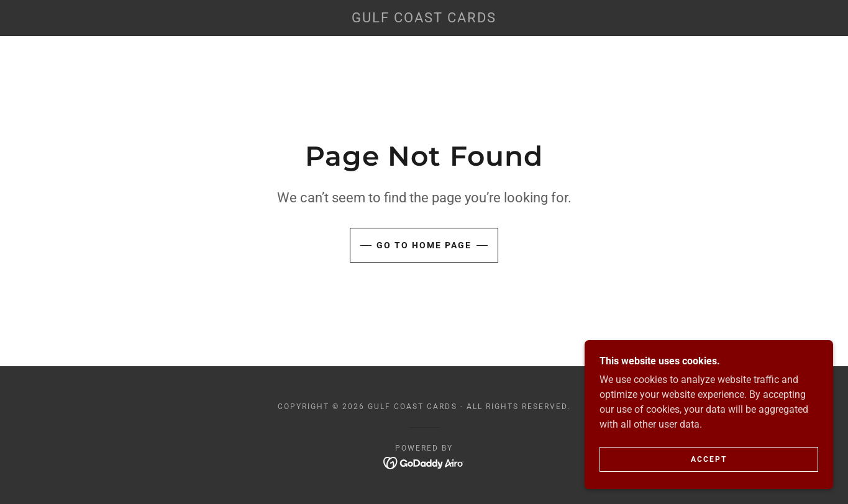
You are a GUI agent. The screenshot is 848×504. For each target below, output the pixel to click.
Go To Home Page (424, 245)
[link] (424, 19)
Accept (709, 459)
